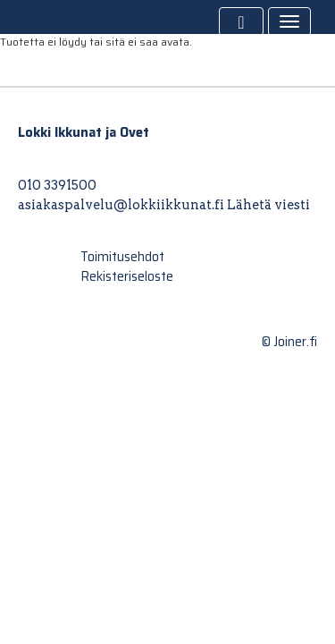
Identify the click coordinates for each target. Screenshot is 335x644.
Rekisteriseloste (127, 276)
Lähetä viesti (268, 205)
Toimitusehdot (122, 257)
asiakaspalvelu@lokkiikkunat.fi (121, 205)
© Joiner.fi (289, 342)
